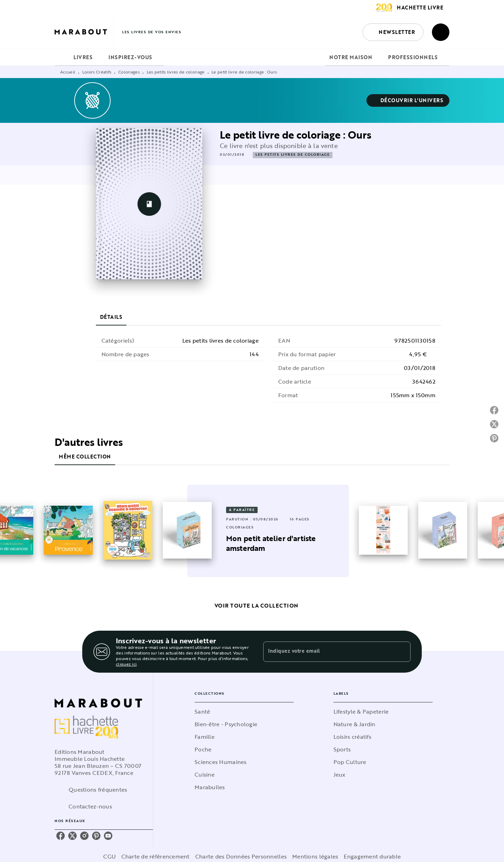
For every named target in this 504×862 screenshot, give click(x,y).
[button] (393, 32)
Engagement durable (372, 856)
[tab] (62, 57)
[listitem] (61, 836)
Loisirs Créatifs (97, 72)
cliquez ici (126, 664)
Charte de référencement (156, 856)
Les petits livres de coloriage (176, 72)
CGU (110, 856)
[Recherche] (441, 32)
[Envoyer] (402, 652)
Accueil (68, 72)
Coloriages (129, 72)
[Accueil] (84, 32)
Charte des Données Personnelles (241, 856)
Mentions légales (315, 856)
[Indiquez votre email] (328, 652)
